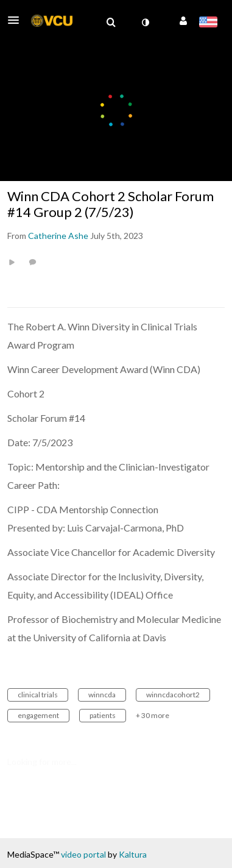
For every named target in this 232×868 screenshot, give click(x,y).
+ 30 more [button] (153, 715)
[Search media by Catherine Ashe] (58, 236)
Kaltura (133, 854)
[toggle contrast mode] (145, 23)
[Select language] (208, 23)
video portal (83, 854)
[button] (17, 20)
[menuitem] (111, 23)
